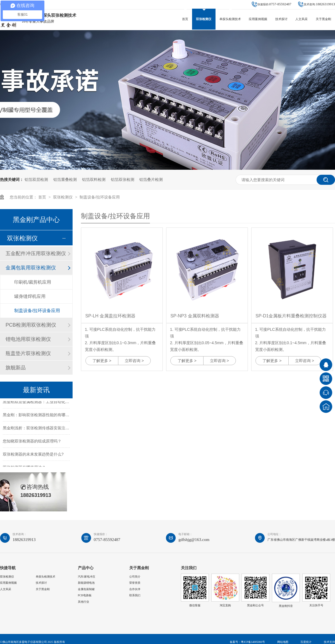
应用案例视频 (258, 19)
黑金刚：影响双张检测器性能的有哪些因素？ (42, 416)
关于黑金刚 (323, 19)
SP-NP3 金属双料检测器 (195, 316)
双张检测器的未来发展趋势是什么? (33, 455)
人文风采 (301, 19)
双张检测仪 (204, 19)
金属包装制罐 (86, 589)
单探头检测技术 (230, 19)
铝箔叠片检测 (151, 179)
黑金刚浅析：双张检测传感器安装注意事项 (40, 429)
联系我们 (135, 595)
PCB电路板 (85, 595)
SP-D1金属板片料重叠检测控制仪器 (291, 316)
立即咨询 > (134, 361)
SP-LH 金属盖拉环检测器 (111, 316)
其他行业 (83, 602)
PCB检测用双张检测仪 (31, 325)
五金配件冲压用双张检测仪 (36, 253)
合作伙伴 (135, 589)
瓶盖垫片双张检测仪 (28, 353)
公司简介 (135, 577)
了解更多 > (102, 361)
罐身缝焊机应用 (30, 296)
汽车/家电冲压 (87, 577)
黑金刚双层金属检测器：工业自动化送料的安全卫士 (48, 403)
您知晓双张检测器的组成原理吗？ (32, 442)
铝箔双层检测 (36, 179)
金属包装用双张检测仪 (31, 268)
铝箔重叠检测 (65, 179)
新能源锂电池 (86, 583)
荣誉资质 (135, 583)
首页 (185, 19)
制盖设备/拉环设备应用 (100, 197)
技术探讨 (281, 19)
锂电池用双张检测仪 (28, 339)
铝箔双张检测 (123, 179)
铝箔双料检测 (94, 179)
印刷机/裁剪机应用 (33, 282)
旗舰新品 (16, 368)
